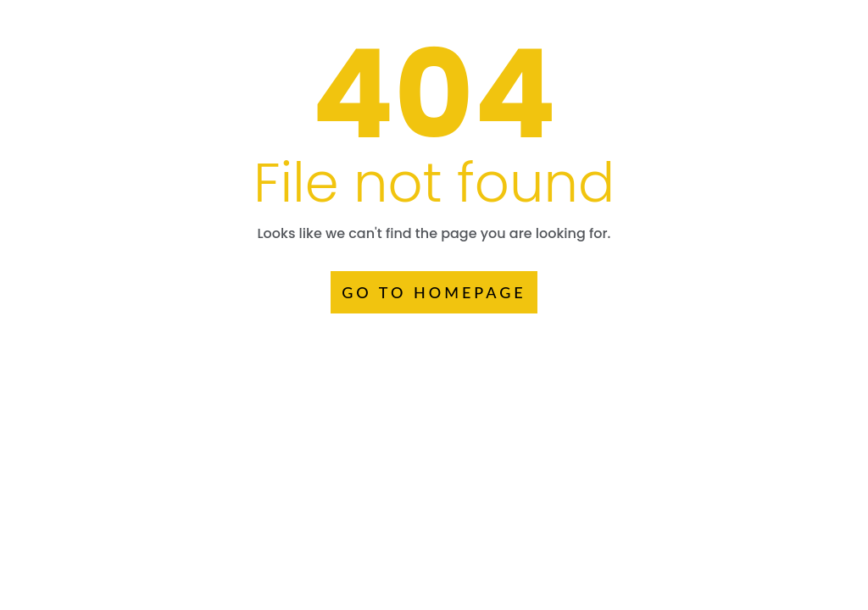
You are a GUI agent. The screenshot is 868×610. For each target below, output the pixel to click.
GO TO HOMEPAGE (434, 292)
